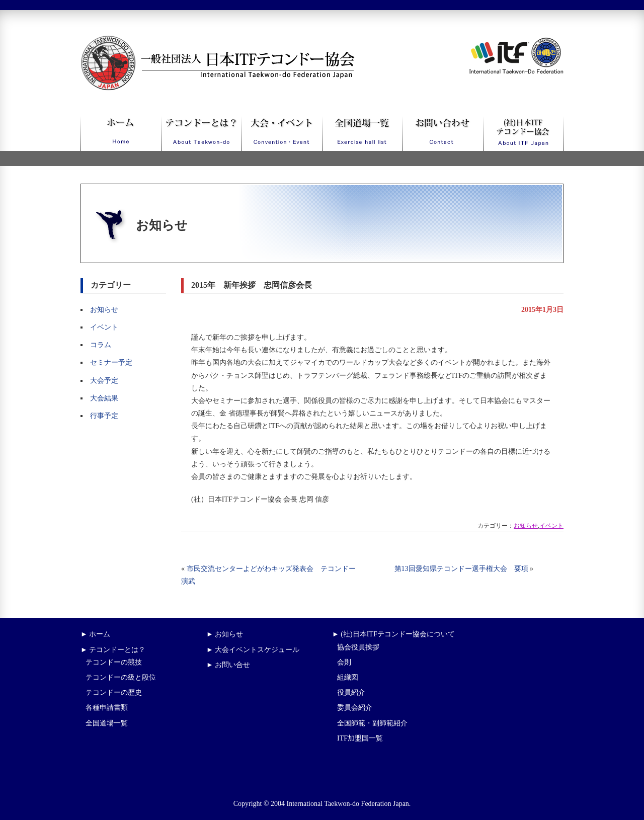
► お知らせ (225, 634)
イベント (104, 327)
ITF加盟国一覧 (360, 738)
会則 (344, 662)
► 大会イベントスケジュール (253, 650)
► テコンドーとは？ (113, 650)
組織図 (348, 677)
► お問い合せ (228, 665)
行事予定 (104, 416)
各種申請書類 (107, 708)
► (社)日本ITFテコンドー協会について (393, 634)
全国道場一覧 (107, 723)
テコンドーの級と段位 (121, 677)
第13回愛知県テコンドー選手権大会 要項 (461, 569)
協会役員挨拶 (358, 647)
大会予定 (104, 381)
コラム (101, 345)
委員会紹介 (355, 708)
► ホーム (95, 634)
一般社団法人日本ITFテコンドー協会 (199, 42)
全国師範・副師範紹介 (372, 723)
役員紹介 (351, 692)
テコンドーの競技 (114, 662)
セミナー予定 (111, 362)
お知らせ (104, 310)
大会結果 (104, 398)
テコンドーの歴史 (114, 692)
